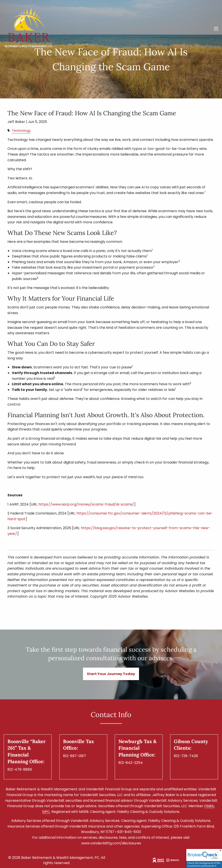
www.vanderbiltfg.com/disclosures (111, 843)
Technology (21, 131)
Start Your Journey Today (111, 674)
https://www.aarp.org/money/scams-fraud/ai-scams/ (86, 504)
